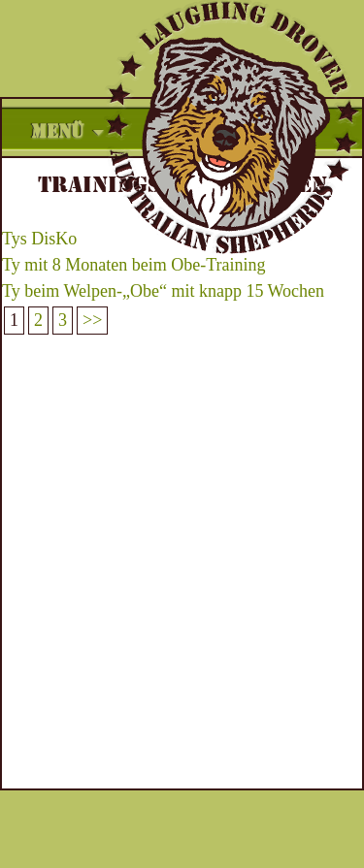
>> (92, 320)
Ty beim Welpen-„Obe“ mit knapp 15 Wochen (163, 291)
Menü (58, 132)
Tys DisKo (39, 239)
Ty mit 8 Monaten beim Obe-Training (134, 265)
